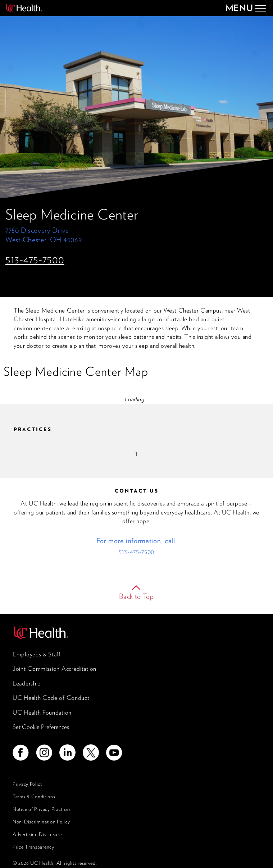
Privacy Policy (28, 784)
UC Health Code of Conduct (51, 698)
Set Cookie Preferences (41, 727)
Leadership (27, 683)
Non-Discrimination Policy (41, 822)
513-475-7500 (35, 259)
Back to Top (136, 596)
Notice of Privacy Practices (42, 809)
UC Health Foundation (42, 712)
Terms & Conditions (34, 797)
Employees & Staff (37, 654)
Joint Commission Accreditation (54, 669)
